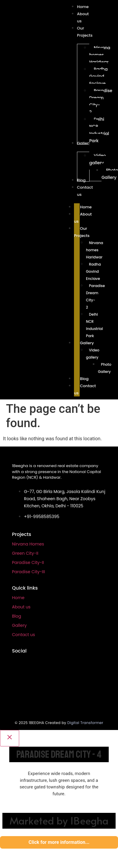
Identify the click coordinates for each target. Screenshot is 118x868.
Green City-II (25, 553)
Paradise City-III (28, 572)
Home (18, 598)
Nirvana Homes (28, 544)
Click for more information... (59, 842)
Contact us (24, 635)
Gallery (19, 625)
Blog (16, 616)
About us (21, 607)
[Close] (10, 738)
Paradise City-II (28, 562)
